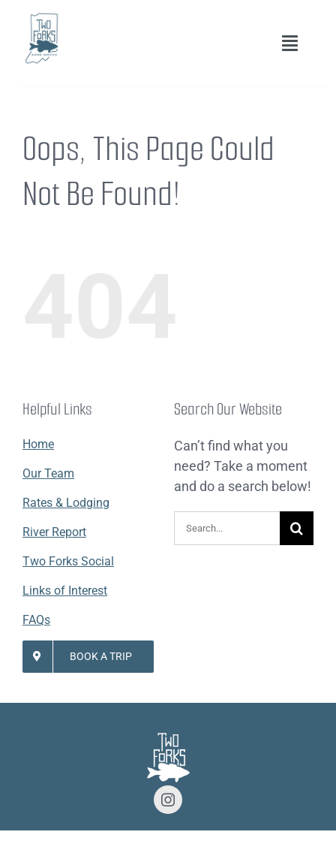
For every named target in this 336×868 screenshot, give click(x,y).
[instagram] (168, 800)
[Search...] (227, 528)
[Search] (297, 528)
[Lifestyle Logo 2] (41, 18)
